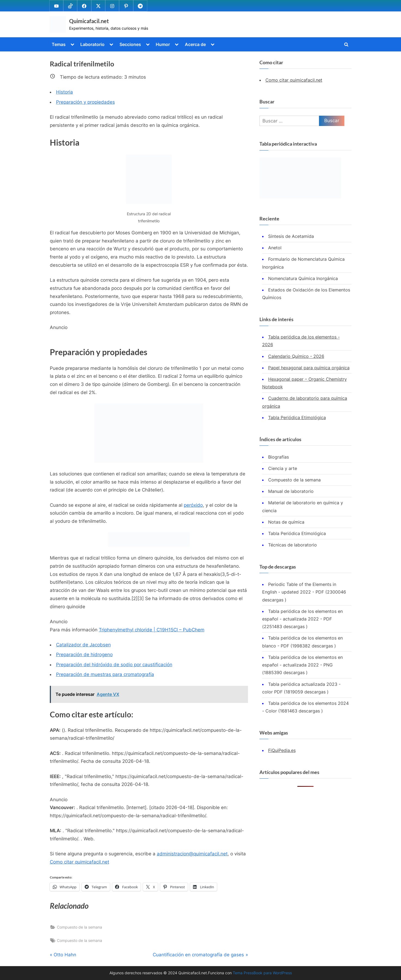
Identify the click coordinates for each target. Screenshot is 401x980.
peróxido (193, 505)
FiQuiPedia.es (282, 750)
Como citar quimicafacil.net (79, 862)
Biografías (278, 457)
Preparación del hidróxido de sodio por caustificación (114, 665)
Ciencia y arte (283, 468)
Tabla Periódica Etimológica (297, 417)
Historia (65, 92)
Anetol (275, 248)
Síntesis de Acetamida (291, 236)
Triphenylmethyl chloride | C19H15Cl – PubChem (152, 630)
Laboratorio (92, 44)
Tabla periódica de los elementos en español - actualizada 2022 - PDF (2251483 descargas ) (302, 619)
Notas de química (286, 522)
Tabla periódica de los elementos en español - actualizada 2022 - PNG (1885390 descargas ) (302, 665)
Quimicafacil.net (89, 21)
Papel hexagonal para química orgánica (309, 368)
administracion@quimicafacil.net (192, 854)
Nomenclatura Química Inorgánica (303, 278)
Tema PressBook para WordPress (262, 973)
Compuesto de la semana (79, 927)
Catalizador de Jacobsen (83, 645)
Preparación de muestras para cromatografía (105, 674)
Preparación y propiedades (85, 102)
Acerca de (195, 44)
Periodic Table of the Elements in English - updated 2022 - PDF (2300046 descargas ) (304, 592)
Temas (59, 44)
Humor (163, 44)
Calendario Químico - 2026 (296, 356)
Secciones (130, 44)
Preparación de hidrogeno (84, 655)
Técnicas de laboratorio (293, 545)
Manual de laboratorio (291, 491)
